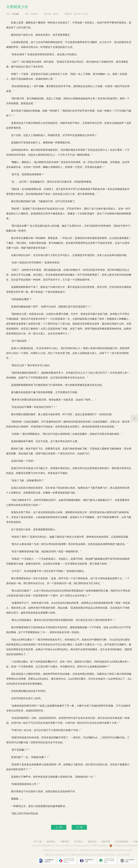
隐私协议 (92, 842)
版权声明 (106, 842)
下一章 (79, 827)
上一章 (59, 827)
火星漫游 (15, 14)
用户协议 (78, 842)
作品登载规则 (122, 842)
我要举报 (65, 842)
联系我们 (51, 842)
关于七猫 (37, 842)
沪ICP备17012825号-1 (99, 846)
